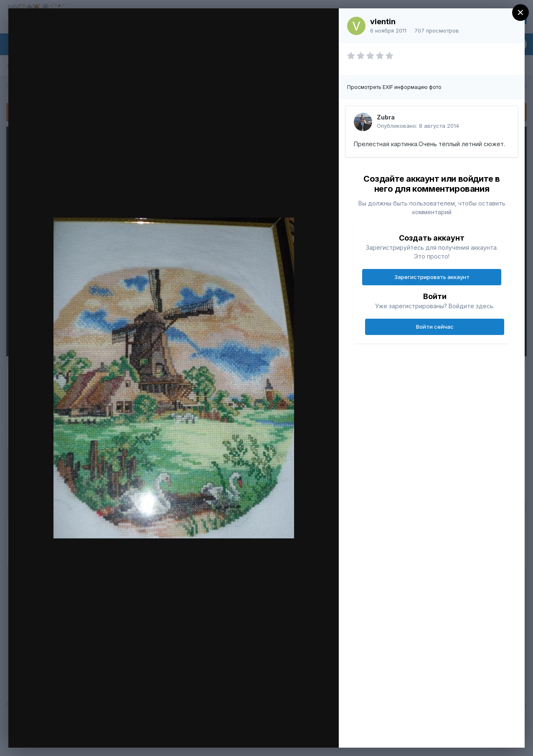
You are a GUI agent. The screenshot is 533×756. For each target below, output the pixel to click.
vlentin (383, 22)
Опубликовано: (418, 126)
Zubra (386, 117)
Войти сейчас (435, 327)
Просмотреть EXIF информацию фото (394, 87)
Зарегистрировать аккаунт (432, 277)
